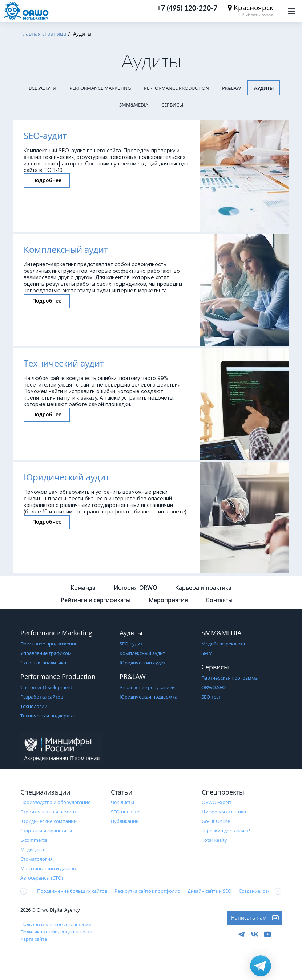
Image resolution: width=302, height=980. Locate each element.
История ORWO (135, 588)
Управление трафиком (46, 653)
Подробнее (47, 180)
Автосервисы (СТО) (42, 878)
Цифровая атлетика (224, 812)
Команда (83, 588)
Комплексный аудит (142, 653)
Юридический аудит (143, 663)
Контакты (219, 600)
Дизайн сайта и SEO (210, 891)
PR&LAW (231, 88)
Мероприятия (168, 600)
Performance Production (176, 88)
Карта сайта (34, 939)
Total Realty (214, 840)
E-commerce (34, 840)
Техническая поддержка (48, 716)
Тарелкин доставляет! (226, 831)
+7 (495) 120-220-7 (187, 8)
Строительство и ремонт (48, 812)
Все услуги (43, 88)
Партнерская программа (229, 678)
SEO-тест (211, 697)
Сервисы (172, 105)
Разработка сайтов (42, 697)
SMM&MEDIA (134, 105)
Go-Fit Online (216, 821)
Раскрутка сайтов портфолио (147, 891)
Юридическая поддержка (148, 697)
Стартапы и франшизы (46, 831)
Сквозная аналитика (43, 663)
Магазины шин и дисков (48, 868)
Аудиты (264, 88)
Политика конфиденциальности (57, 932)
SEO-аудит (131, 644)
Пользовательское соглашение (56, 924)
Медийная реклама (223, 644)
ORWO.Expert (217, 802)
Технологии (34, 706)
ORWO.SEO (214, 687)
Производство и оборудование (55, 802)
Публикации (125, 821)
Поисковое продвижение (49, 644)
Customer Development (46, 687)
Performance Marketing (100, 88)
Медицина (32, 849)
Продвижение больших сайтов (72, 891)
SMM (207, 653)
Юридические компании (49, 821)
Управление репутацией (147, 687)
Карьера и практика (203, 588)
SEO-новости (125, 812)
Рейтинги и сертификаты (96, 600)
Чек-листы (122, 802)
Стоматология (37, 859)
